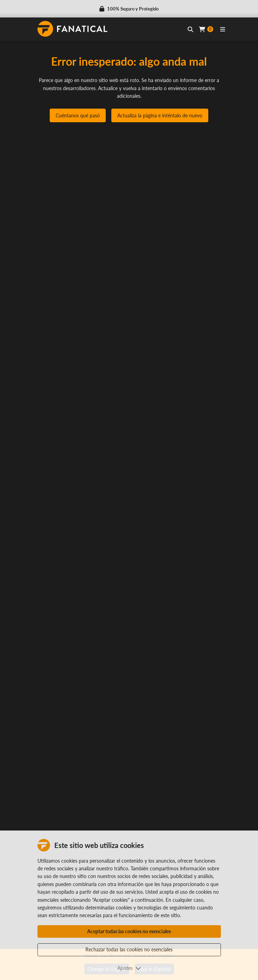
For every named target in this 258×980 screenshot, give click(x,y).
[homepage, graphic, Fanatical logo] (72, 29)
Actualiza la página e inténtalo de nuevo (160, 115)
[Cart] (206, 29)
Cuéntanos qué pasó (78, 115)
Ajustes (129, 968)
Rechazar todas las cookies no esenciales (129, 949)
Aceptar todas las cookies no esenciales (129, 931)
